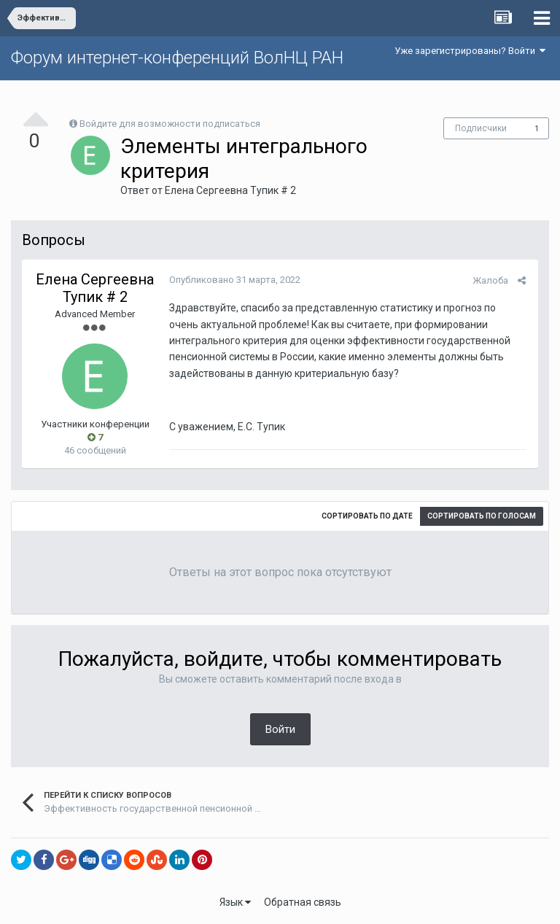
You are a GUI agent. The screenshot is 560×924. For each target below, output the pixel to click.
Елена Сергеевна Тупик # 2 (230, 190)
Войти (280, 729)
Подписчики (481, 128)
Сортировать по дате (367, 516)
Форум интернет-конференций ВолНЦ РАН (177, 58)
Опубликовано (233, 280)
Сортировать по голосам (482, 516)
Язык (235, 902)
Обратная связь (303, 902)
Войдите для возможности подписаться (170, 124)
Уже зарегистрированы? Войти (470, 51)
